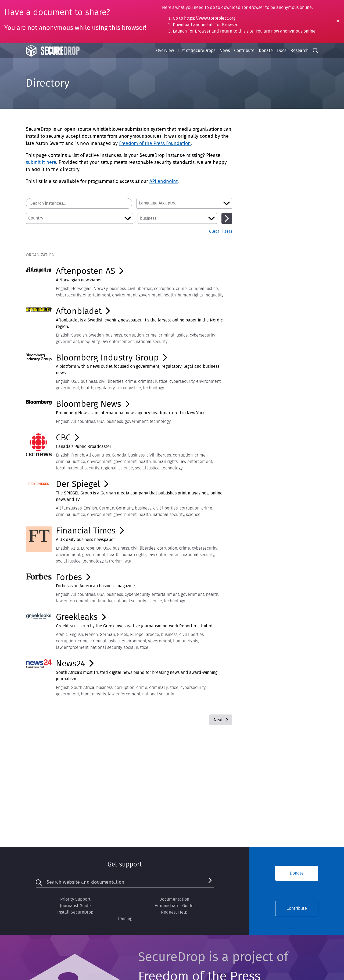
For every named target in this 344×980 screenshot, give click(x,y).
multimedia (101, 601)
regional (109, 468)
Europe (88, 548)
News (225, 51)
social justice (129, 388)
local (61, 468)
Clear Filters (221, 231)
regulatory (105, 388)
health (170, 295)
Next (221, 720)
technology (153, 388)
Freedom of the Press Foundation (155, 144)
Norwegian (81, 289)
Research (300, 51)
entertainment (96, 295)
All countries (83, 422)
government (150, 295)
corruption (164, 289)
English (63, 289)
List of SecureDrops (197, 51)
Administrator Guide (174, 906)
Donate (266, 51)
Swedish (79, 335)
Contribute (244, 51)
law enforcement (118, 342)
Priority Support (75, 899)
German (107, 508)
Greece (152, 635)
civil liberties (140, 289)
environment (124, 295)
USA (75, 381)
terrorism (114, 561)
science (126, 468)
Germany (125, 508)
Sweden (96, 335)
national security (152, 342)
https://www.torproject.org (210, 18)
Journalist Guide (75, 906)
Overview (165, 51)
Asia (75, 548)
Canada (119, 455)
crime (181, 289)
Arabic (62, 635)
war (128, 561)
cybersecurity (68, 295)
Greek (123, 635)
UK (99, 548)
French (78, 455)
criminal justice (203, 289)
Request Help (174, 912)
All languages (69, 508)
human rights (190, 295)
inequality (214, 295)
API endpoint (164, 182)
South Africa (83, 688)
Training (125, 919)
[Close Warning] (338, 22)
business (118, 289)
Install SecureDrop (75, 912)
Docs (282, 51)
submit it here (41, 162)
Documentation (174, 899)
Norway (101, 289)
